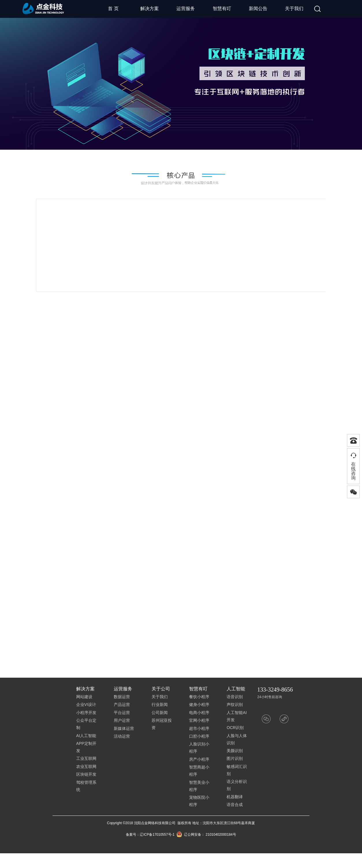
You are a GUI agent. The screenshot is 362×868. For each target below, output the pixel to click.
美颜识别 (235, 751)
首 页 (113, 9)
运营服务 (186, 9)
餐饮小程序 (199, 697)
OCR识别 (235, 728)
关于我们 (294, 9)
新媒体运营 (124, 728)
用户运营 (122, 720)
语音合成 (235, 805)
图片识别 (235, 758)
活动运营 (122, 736)
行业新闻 (160, 704)
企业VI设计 (86, 704)
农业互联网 (86, 766)
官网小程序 (199, 720)
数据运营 (122, 697)
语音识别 (235, 697)
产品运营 (122, 704)
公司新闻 (160, 713)
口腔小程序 (199, 736)
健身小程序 (199, 704)
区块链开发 (86, 774)
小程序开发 (86, 713)
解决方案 (150, 9)
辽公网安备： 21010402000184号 (206, 835)
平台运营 (122, 713)
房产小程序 (199, 759)
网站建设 (84, 697)
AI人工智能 (86, 736)
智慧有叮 (222, 9)
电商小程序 (199, 713)
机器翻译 (235, 797)
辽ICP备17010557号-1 (157, 835)
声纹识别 (235, 704)
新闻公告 (258, 9)
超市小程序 (199, 728)
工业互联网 (86, 758)
